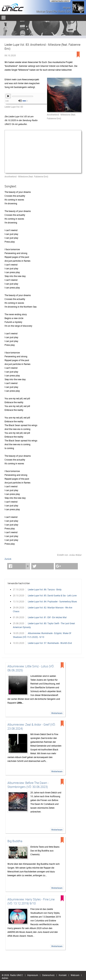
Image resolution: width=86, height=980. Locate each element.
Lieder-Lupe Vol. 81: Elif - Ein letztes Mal (47, 617)
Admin (5, 978)
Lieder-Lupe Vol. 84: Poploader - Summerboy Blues (52, 601)
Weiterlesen (57, 713)
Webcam (75, 975)
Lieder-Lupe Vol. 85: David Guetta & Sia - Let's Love (52, 595)
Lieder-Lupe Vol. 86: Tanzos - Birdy (45, 589)
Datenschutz (48, 975)
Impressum (33, 975)
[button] (19, 566)
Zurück (8, 559)
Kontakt (63, 975)
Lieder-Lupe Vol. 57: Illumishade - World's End (50, 643)
